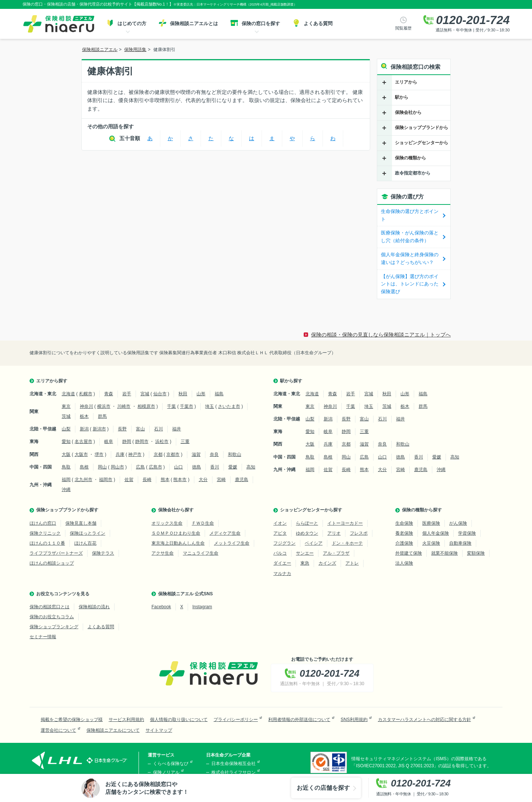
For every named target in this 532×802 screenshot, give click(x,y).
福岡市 (106, 480)
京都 (158, 454)
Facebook (161, 607)
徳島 (197, 467)
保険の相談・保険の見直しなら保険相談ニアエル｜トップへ (381, 335)
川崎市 (124, 406)
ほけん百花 (85, 543)
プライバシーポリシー (236, 720)
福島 (219, 394)
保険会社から (408, 112)
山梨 (66, 429)
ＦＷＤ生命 (203, 523)
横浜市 (104, 406)
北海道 (68, 394)
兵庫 (120, 454)
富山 (140, 429)
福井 (177, 429)
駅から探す (291, 381)
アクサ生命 (163, 553)
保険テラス (103, 553)
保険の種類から (410, 158)
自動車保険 (460, 543)
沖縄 (66, 490)
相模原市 (146, 406)
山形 (201, 394)
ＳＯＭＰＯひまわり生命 (176, 533)
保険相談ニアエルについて (113, 730)
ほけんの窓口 (43, 523)
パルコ (280, 553)
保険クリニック (45, 533)
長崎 (147, 480)
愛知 (66, 441)
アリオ (334, 533)
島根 (84, 467)
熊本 (165, 480)
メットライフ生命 (232, 543)
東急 (305, 563)
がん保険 (458, 523)
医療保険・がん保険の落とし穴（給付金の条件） (410, 237)
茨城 (66, 416)
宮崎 (221, 480)
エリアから (406, 82)
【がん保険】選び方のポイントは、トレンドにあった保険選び (410, 284)
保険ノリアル (166, 772)
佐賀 (129, 480)
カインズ (327, 563)
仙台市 (160, 394)
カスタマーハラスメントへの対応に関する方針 (424, 720)
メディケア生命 (225, 533)
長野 (122, 429)
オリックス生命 (167, 523)
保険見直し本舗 (81, 523)
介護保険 (404, 543)
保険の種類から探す (422, 510)
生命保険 (404, 523)
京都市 (173, 454)
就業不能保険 (444, 553)
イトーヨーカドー (345, 523)
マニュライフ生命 (201, 553)
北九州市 (83, 480)
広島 (140, 467)
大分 (203, 480)
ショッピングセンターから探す (311, 510)
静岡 (127, 441)
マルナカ (282, 573)
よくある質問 (101, 627)
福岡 (66, 480)
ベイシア (314, 543)
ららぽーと (307, 523)
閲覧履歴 (403, 28)
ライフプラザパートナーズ (56, 553)
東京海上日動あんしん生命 (178, 543)
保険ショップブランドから (422, 128)
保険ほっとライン (88, 533)
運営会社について (58, 730)
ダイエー (282, 563)
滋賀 (196, 454)
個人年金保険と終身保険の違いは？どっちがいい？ (410, 258)
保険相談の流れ (94, 607)
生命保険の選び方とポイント (410, 215)
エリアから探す (52, 381)
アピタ (280, 533)
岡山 (102, 467)
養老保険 (404, 533)
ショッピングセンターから (422, 143)
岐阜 (109, 441)
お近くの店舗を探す (323, 788)
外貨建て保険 (409, 553)
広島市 (156, 467)
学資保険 (467, 533)
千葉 (171, 406)
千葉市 (187, 406)
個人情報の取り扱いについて (179, 720)
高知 (251, 467)
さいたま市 (229, 406)
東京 (66, 406)
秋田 (183, 394)
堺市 (99, 454)
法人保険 (404, 563)
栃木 (84, 416)
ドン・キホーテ (347, 543)
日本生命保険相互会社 (233, 764)
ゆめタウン (307, 533)
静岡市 (142, 441)
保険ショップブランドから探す (67, 510)
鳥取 (66, 467)
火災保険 (431, 543)
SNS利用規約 (354, 720)
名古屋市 (83, 441)
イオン (280, 523)
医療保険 (431, 523)
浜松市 (162, 441)
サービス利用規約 (126, 720)
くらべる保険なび (171, 764)
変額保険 (476, 553)
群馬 (102, 416)
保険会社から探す (176, 510)
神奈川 (86, 406)
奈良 (214, 454)
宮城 (145, 394)
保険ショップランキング (54, 627)
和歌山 (235, 454)
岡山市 (117, 467)
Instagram (202, 607)
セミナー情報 (43, 637)
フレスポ (359, 533)
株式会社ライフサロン (233, 772)
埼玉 (209, 406)
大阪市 (81, 454)
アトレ (352, 563)
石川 (158, 429)
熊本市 (180, 480)
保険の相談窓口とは (50, 607)
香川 (215, 467)
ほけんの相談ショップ (52, 563)
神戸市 (135, 454)
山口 (178, 467)
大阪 (66, 454)
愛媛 (233, 467)
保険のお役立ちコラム (52, 617)
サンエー (305, 553)
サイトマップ (159, 730)
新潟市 (99, 429)
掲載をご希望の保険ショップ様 (72, 720)
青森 (109, 394)
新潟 (84, 429)
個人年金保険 (436, 533)
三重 (185, 441)
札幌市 (86, 394)
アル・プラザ (336, 553)
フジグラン (284, 543)
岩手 (127, 394)
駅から (402, 97)
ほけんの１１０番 (47, 543)
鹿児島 (242, 480)
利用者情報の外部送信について (299, 720)
